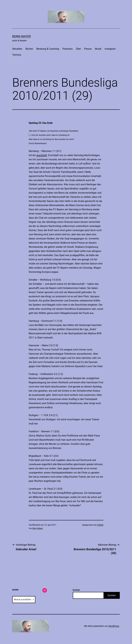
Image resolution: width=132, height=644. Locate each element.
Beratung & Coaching (48, 49)
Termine (17, 55)
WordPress (114, 626)
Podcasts (68, 49)
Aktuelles (17, 49)
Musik (98, 49)
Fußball (100, 525)
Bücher (29, 49)
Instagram (110, 49)
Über (78, 49)
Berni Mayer (22, 36)
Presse (88, 49)
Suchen (76, 590)
